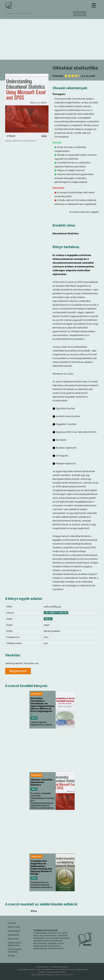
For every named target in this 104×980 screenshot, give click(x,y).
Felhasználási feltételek (15, 951)
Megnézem (36, 694)
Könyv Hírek (14, 927)
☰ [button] (94, 5)
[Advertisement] (52, 39)
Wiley (48, 619)
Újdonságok (14, 931)
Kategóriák (13, 935)
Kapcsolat (13, 939)
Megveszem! (18, 671)
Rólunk (11, 956)
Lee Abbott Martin (56, 613)
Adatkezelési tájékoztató (14, 944)
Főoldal (12, 923)
